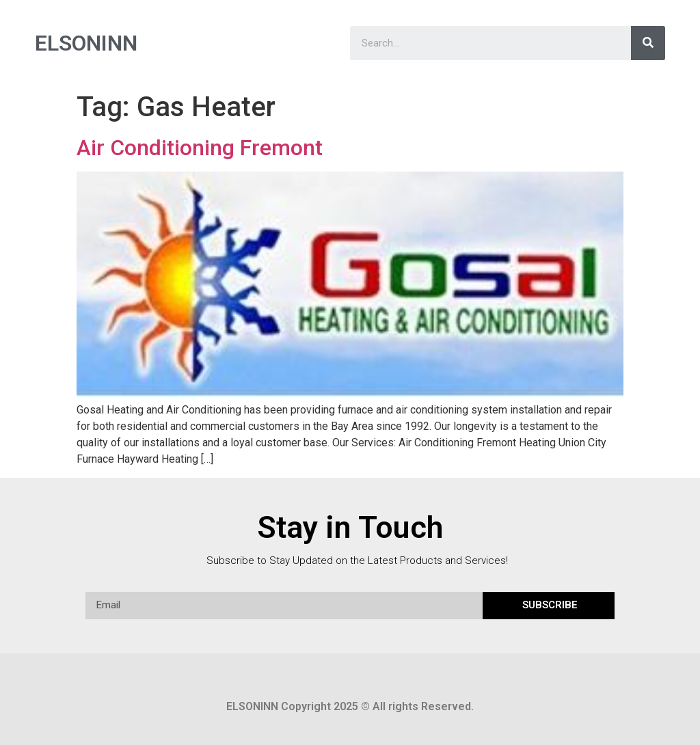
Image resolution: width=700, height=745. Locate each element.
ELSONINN (86, 43)
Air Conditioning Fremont (200, 148)
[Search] (648, 43)
